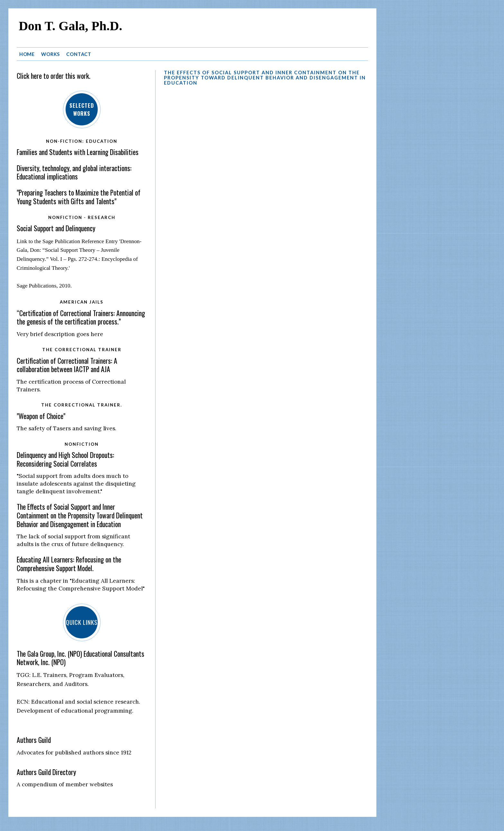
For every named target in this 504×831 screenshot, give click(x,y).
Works (50, 54)
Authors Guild (34, 740)
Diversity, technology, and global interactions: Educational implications (74, 172)
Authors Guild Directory (46, 772)
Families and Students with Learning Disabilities (78, 152)
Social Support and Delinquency (56, 228)
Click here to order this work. (54, 76)
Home (27, 54)
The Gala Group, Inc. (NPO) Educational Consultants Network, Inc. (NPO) (81, 658)
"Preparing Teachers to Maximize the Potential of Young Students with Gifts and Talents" (79, 197)
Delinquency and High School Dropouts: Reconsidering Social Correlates (65, 459)
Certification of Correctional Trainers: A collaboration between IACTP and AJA (67, 365)
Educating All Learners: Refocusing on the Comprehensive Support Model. (69, 564)
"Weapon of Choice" (41, 416)
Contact (79, 54)
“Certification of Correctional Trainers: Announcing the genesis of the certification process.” (81, 317)
